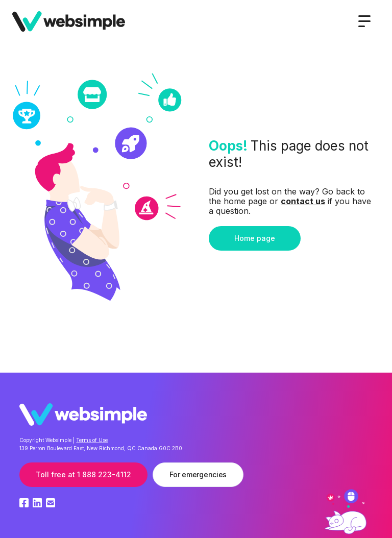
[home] (69, 21)
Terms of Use (92, 440)
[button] (364, 21)
